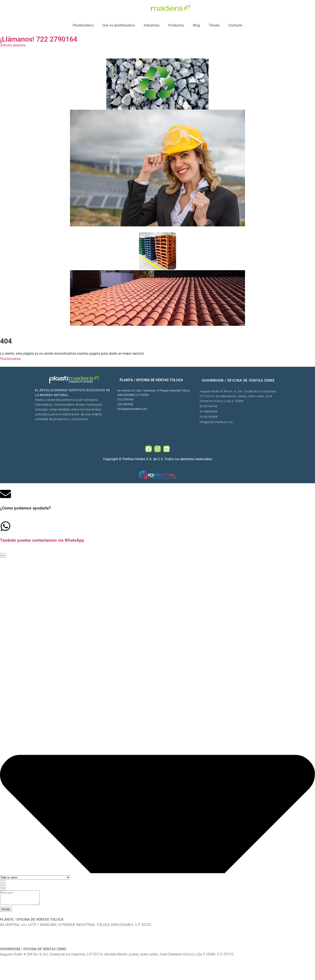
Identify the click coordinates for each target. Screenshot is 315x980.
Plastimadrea (10, 359)
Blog (196, 25)
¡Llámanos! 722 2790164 (39, 39)
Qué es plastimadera (119, 25)
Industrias (152, 25)
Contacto (235, 25)
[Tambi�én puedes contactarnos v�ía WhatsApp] (5, 526)
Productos (176, 25)
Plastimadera (83, 25)
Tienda (214, 25)
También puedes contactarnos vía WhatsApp (42, 540)
